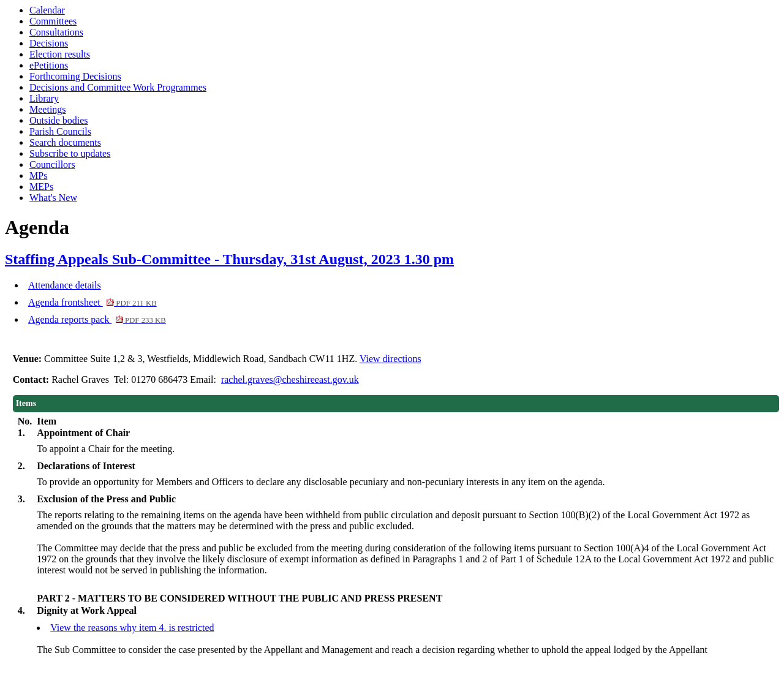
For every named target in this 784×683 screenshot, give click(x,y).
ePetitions (49, 65)
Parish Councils (60, 131)
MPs (38, 175)
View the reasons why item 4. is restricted (132, 628)
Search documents (65, 142)
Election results (60, 54)
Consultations (56, 32)
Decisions (49, 43)
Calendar (47, 10)
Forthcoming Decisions (75, 76)
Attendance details (65, 285)
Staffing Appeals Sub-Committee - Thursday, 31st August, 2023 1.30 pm (229, 259)
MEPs (41, 187)
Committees (53, 21)
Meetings (48, 109)
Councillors (52, 164)
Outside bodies (59, 120)
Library (44, 98)
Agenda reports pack (97, 319)
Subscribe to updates (70, 153)
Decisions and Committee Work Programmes (118, 87)
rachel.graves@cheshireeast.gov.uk (290, 379)
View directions (390, 359)
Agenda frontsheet (92, 302)
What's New (53, 198)
